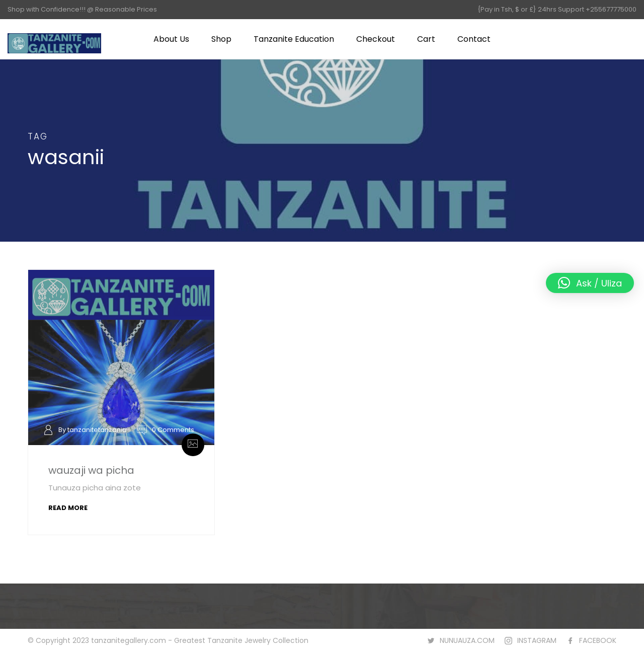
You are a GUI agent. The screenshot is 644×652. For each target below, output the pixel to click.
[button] (590, 283)
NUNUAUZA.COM (467, 640)
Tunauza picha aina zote (95, 488)
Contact (474, 39)
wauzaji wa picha (91, 470)
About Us (171, 39)
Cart (426, 39)
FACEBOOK (598, 640)
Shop (221, 39)
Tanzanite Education (294, 39)
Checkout (376, 39)
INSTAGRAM (537, 640)
